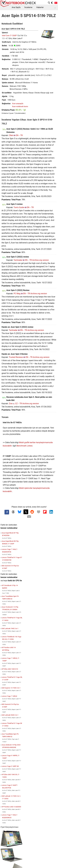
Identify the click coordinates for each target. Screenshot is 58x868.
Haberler (40, 7)
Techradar (18, 260)
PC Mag (17, 294)
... (55, 7)
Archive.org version (40, 260)
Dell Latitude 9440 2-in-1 (10, 715)
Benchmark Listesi (25, 446)
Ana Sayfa (16, 7)
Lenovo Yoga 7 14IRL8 (9, 696)
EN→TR (19, 135)
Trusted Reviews (16, 357)
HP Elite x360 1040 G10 (10, 669)
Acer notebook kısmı (20, 107)
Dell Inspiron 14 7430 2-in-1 (11, 688)
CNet (11, 135)
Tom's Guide (19, 207)
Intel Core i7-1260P (9, 36)
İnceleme (28, 7)
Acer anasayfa (18, 104)
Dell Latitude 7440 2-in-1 (10, 628)
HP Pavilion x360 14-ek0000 (11, 807)
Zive (11, 404)
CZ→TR (18, 404)
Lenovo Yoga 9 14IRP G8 (10, 766)
